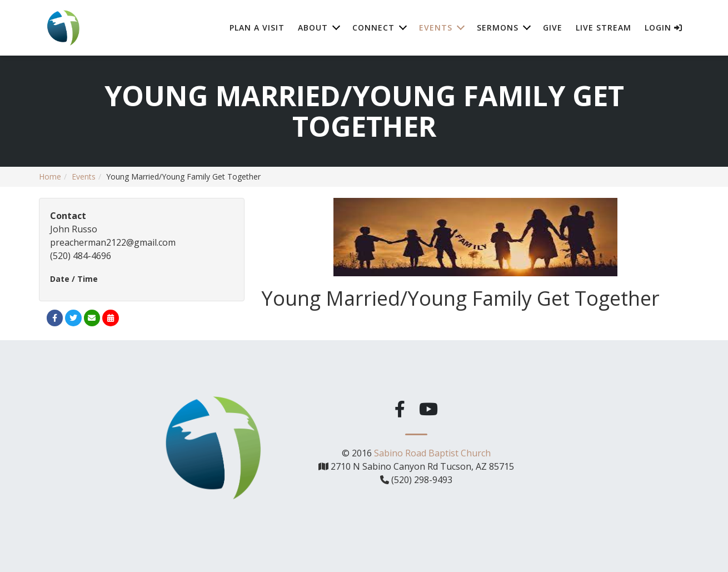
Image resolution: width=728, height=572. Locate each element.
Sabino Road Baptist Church (432, 452)
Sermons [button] (498, 28)
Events (84, 176)
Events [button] (436, 28)
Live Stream (604, 28)
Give (553, 28)
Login (664, 28)
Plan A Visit (257, 28)
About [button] (313, 28)
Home (50, 176)
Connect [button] (373, 28)
